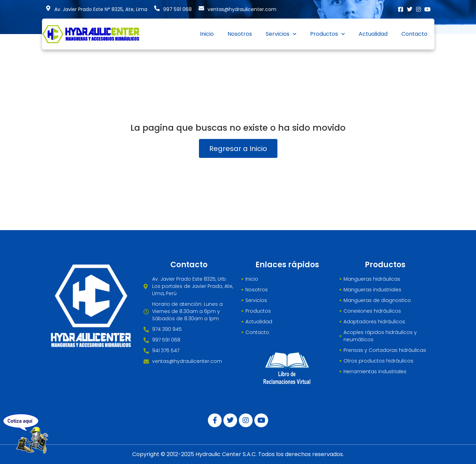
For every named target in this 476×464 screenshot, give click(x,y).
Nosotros (240, 34)
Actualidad (373, 34)
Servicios (281, 34)
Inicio (207, 34)
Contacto (414, 34)
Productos (327, 34)
